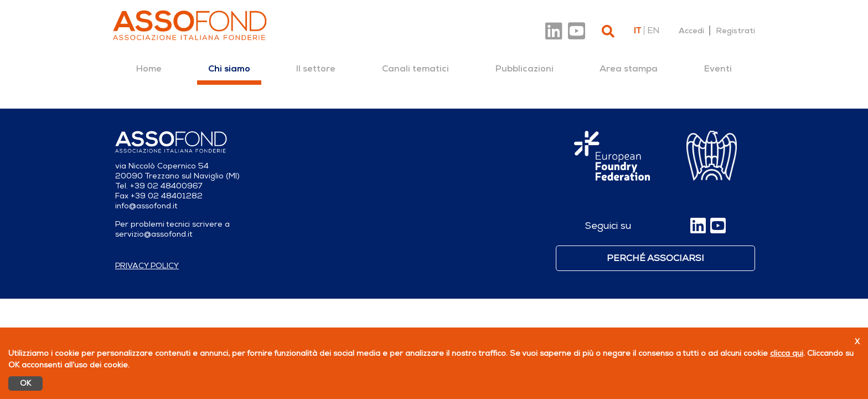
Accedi (691, 30)
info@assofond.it (146, 206)
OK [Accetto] (25, 383)
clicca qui (787, 353)
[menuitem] (149, 69)
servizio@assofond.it (154, 234)
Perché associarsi (655, 258)
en (653, 30)
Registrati (735, 30)
